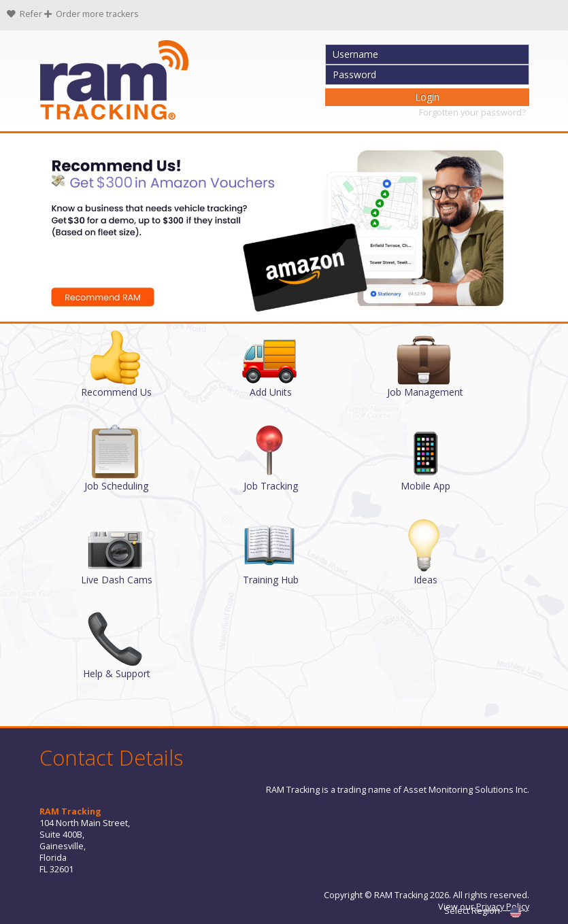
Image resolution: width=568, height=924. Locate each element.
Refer (26, 14)
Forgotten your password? (472, 113)
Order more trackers (91, 14)
